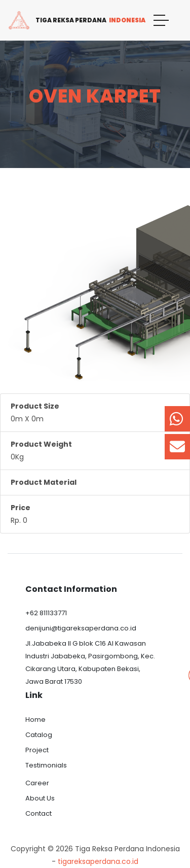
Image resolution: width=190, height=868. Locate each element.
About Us (40, 798)
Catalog (39, 735)
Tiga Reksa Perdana (77, 20)
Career (37, 783)
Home (35, 720)
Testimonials (46, 765)
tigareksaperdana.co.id (98, 861)
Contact (39, 813)
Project (37, 750)
